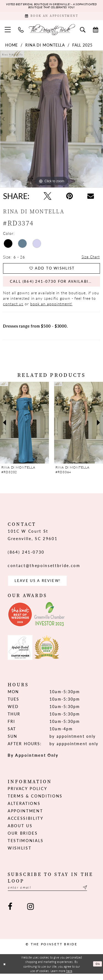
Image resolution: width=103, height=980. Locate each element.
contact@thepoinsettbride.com (44, 570)
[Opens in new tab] (20, 620)
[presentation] (24, 427)
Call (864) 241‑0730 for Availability (55, 285)
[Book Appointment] (51, 17)
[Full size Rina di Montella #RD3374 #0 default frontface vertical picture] (51, 121)
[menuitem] (8, 31)
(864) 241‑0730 (26, 557)
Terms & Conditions (35, 801)
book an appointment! (51, 308)
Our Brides (23, 839)
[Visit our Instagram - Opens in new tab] (30, 913)
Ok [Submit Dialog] (97, 970)
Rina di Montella (45, 47)
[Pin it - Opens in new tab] (69, 198)
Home (12, 47)
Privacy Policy (27, 794)
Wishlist (20, 853)
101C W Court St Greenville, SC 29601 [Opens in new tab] (33, 539)
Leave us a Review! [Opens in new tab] (40, 586)
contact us (13, 308)
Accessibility (26, 824)
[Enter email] (51, 893)
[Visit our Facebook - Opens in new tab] (10, 913)
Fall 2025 (82, 47)
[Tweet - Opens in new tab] (48, 198)
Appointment (25, 816)
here (69, 977)
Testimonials (26, 846)
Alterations (24, 809)
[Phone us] (21, 31)
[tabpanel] (51, 121)
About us (20, 831)
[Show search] (83, 31)
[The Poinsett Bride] (52, 31)
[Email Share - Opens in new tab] (91, 198)
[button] (8, 31)
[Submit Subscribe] (92, 893)
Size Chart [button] (90, 259)
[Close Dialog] (5, 970)
